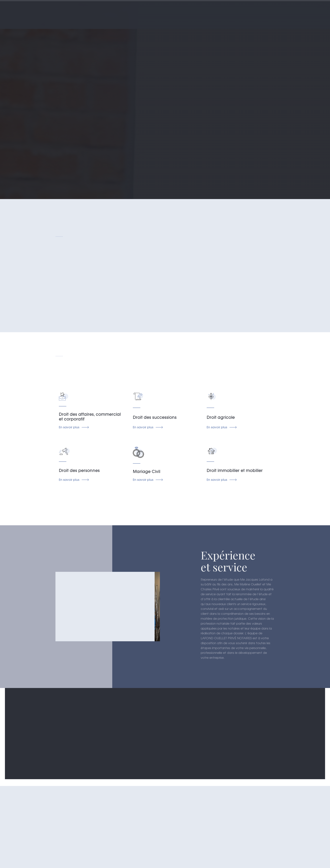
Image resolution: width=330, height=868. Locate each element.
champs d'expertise (169, 12)
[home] (70, 14)
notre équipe (205, 12)
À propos (136, 12)
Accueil (114, 12)
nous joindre (257, 12)
